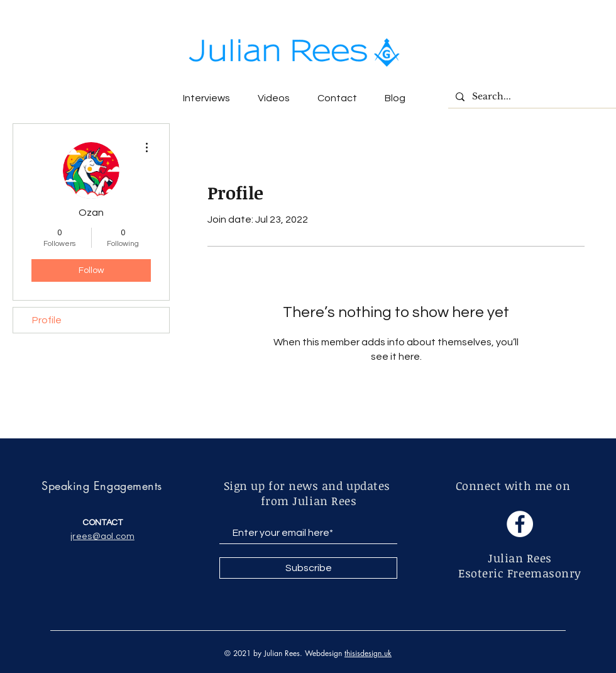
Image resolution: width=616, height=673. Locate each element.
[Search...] (531, 97)
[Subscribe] (308, 568)
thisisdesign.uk (368, 653)
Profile (47, 320)
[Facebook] (520, 524)
